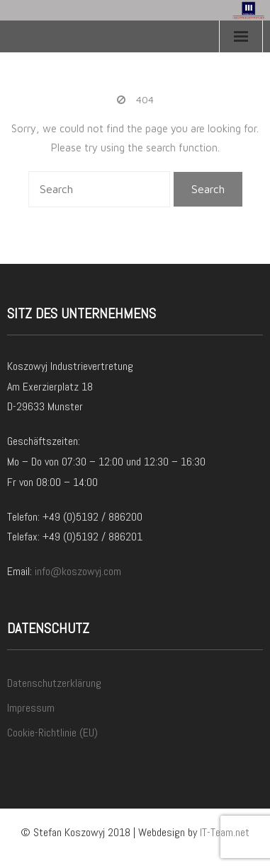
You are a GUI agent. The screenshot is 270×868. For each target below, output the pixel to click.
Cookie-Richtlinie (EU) (52, 733)
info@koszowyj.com (78, 571)
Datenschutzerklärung (54, 683)
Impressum (31, 708)
